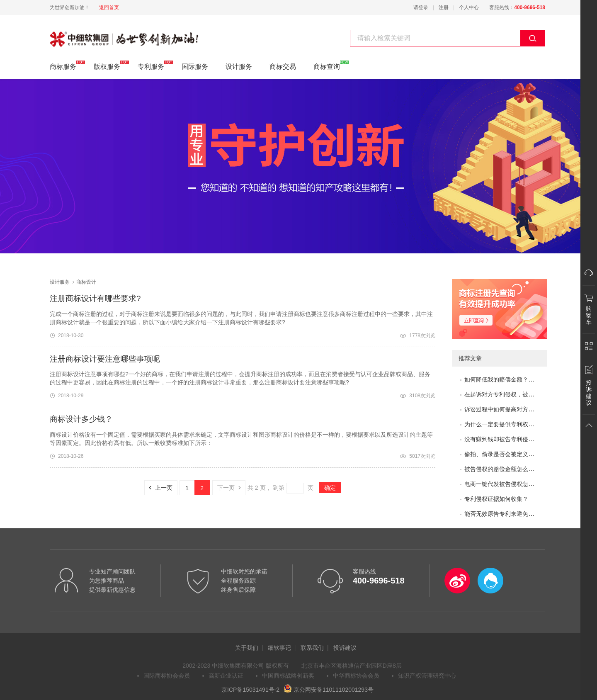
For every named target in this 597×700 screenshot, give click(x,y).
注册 (444, 7)
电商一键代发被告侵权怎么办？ (505, 484)
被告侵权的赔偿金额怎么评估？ (505, 469)
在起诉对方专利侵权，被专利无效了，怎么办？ (525, 394)
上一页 (158, 488)
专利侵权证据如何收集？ (496, 499)
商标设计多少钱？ (81, 419)
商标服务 (63, 65)
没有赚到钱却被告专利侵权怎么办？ (511, 439)
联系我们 (312, 648)
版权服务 (107, 65)
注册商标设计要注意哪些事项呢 (105, 359)
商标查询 (327, 65)
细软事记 (279, 648)
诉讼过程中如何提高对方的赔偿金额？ (514, 409)
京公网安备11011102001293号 (329, 690)
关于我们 (247, 648)
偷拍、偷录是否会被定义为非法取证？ (514, 454)
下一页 (231, 488)
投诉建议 (345, 648)
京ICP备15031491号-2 (250, 690)
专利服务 (151, 65)
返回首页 (109, 7)
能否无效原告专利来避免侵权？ (505, 514)
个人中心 (469, 7)
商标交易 (283, 67)
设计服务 (239, 67)
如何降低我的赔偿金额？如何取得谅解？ (517, 379)
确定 (330, 488)
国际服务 (195, 67)
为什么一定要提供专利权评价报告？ (511, 424)
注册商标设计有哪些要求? (95, 298)
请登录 (421, 7)
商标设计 (63, 34)
